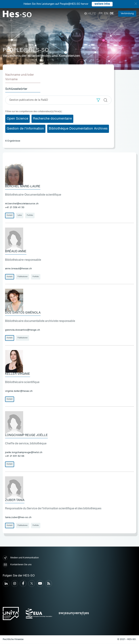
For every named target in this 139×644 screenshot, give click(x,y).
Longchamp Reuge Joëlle (26, 436)
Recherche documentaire (52, 119)
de (112, 14)
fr (101, 14)
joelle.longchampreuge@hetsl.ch (24, 453)
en (106, 14)
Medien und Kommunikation (21, 558)
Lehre (20, 215)
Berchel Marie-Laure (23, 187)
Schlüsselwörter (16, 89)
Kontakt (10, 215)
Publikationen (23, 277)
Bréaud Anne (16, 252)
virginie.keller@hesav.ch (19, 391)
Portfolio (30, 215)
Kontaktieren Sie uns (17, 565)
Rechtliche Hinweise (13, 640)
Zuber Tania (15, 500)
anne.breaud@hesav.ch (18, 269)
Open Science (17, 119)
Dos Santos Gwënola (23, 313)
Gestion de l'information (25, 129)
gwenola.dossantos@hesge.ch (23, 330)
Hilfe (90, 14)
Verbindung (127, 14)
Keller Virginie (18, 374)
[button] (98, 100)
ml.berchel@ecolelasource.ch (22, 204)
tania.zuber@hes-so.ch (18, 518)
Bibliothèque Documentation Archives (78, 129)
